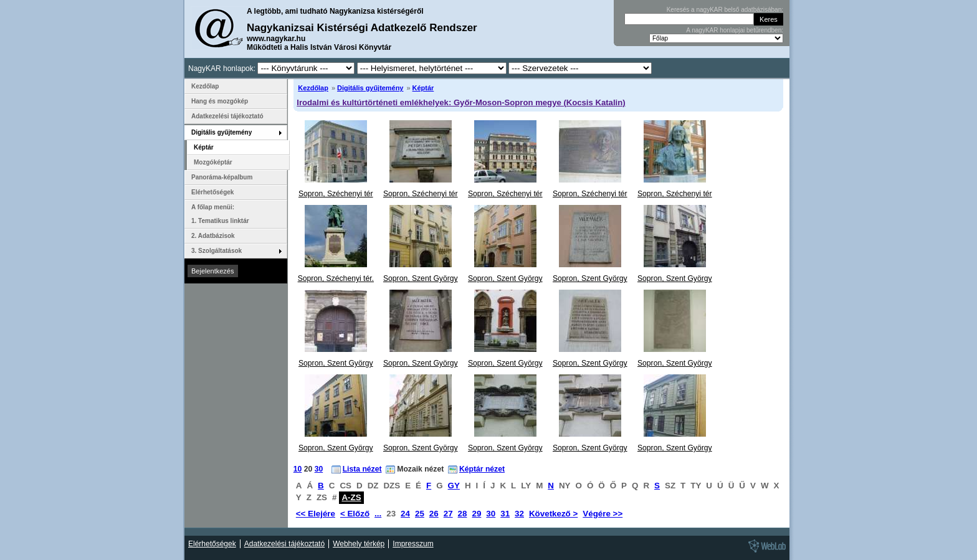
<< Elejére (316, 514)
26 (434, 514)
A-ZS (351, 497)
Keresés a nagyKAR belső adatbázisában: (725, 10)
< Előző (355, 514)
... (378, 514)
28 (463, 514)
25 (420, 514)
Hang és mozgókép (220, 101)
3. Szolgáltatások (217, 251)
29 (476, 514)
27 (448, 514)
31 (505, 514)
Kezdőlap (313, 88)
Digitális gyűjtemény (370, 88)
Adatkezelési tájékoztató (227, 116)
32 (519, 514)
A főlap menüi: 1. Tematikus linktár (220, 214)
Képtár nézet (482, 469)
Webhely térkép (359, 544)
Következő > (553, 514)
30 (319, 469)
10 (298, 469)
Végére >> (603, 514)
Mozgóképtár (213, 162)
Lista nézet (362, 469)
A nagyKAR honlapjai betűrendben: (735, 30)
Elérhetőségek (212, 192)
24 (405, 514)
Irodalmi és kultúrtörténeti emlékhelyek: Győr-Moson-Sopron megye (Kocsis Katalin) (461, 102)
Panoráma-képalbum (222, 177)
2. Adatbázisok (213, 236)
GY (454, 486)
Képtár (423, 88)
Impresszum (413, 544)
